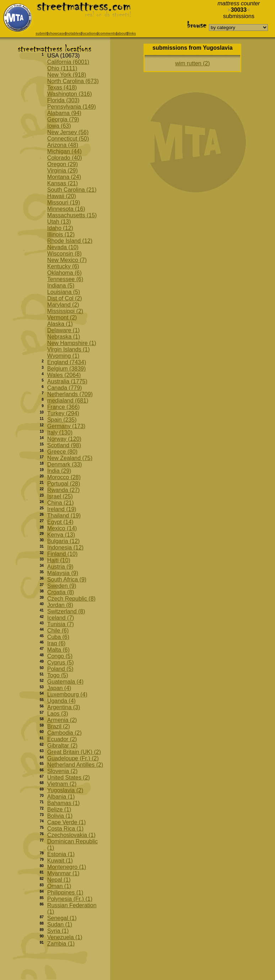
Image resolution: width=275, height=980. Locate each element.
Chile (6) (58, 631)
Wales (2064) (64, 375)
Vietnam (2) (62, 784)
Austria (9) (60, 567)
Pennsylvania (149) (72, 107)
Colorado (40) (65, 158)
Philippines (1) (65, 893)
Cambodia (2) (64, 733)
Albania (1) (61, 797)
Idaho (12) (60, 228)
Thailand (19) (64, 516)
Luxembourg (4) (67, 694)
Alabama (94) (64, 113)
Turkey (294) (63, 413)
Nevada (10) (63, 247)
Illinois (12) (61, 234)
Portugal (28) (64, 484)
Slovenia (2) (62, 771)
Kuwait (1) (60, 861)
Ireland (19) (62, 509)
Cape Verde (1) (67, 822)
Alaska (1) (60, 324)
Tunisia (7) (61, 624)
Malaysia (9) (63, 573)
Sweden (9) (62, 586)
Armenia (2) (62, 720)
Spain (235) (62, 420)
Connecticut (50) (68, 139)
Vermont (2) (62, 317)
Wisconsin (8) (64, 254)
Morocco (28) (64, 477)
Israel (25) (60, 496)
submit (41, 34)
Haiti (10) (59, 560)
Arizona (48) (63, 145)
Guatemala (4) (65, 682)
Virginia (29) (63, 171)
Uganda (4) (61, 701)
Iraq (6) (56, 643)
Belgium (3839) (67, 369)
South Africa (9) (67, 579)
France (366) (64, 407)
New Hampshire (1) (72, 343)
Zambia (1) (61, 944)
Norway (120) (64, 439)
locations (90, 34)
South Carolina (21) (72, 190)
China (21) (61, 503)
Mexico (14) (62, 528)
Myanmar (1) (63, 873)
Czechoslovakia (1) (71, 835)
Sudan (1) (60, 924)
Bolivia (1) (60, 816)
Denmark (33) (65, 464)
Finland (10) (62, 554)
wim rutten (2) (193, 63)
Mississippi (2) (65, 311)
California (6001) (68, 62)
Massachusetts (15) (72, 215)
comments (107, 34)
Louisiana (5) (64, 292)
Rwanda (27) (64, 490)
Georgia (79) (63, 119)
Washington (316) (70, 94)
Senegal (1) (62, 918)
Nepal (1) (59, 880)
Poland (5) (60, 669)
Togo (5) (58, 675)
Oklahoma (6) (64, 273)
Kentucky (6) (63, 266)
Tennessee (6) (65, 279)
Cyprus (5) (61, 663)
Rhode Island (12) (70, 241)
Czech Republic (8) (71, 599)
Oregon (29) (63, 164)
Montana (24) (64, 177)
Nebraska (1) (64, 337)
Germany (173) (66, 426)
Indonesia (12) (65, 548)
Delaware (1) (64, 330)
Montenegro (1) (67, 867)
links (132, 34)
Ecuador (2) (62, 739)
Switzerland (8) (66, 611)
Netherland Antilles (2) (75, 765)
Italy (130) (60, 432)
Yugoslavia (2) (65, 790)
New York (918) (67, 75)
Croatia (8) (61, 592)
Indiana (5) (61, 286)
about (122, 34)
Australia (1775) (67, 381)
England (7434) (67, 362)
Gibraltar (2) (62, 746)
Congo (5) (60, 656)
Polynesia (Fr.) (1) (70, 899)
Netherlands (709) (70, 394)
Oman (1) (59, 886)
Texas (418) (62, 87)
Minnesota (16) (66, 209)
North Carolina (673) (73, 81)
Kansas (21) (63, 183)
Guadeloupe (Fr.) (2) (73, 758)
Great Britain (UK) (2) (74, 752)
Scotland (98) (64, 445)
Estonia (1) (61, 854)
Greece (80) (62, 452)
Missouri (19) (64, 202)
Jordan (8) (60, 605)
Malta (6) (58, 650)
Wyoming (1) (63, 356)
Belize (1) (59, 809)
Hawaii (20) (62, 196)
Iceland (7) (61, 618)
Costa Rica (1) (65, 829)
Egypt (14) (60, 522)
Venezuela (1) (65, 937)
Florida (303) (63, 100)
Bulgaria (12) (64, 541)
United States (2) (69, 778)
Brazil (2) (59, 726)
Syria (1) (58, 931)
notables (73, 34)
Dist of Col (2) (65, 298)
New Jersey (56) (68, 132)
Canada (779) (65, 388)
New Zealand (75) (70, 458)
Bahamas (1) (64, 803)
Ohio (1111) (62, 68)
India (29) (59, 471)
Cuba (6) (58, 637)
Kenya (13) (61, 535)
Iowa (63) (59, 126)
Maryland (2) (63, 305)
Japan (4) (59, 688)
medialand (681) (68, 401)
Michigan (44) (64, 151)
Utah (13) (59, 222)
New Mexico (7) (67, 260)
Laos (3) (58, 714)
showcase (57, 34)
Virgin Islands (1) (69, 349)
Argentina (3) (64, 707)
